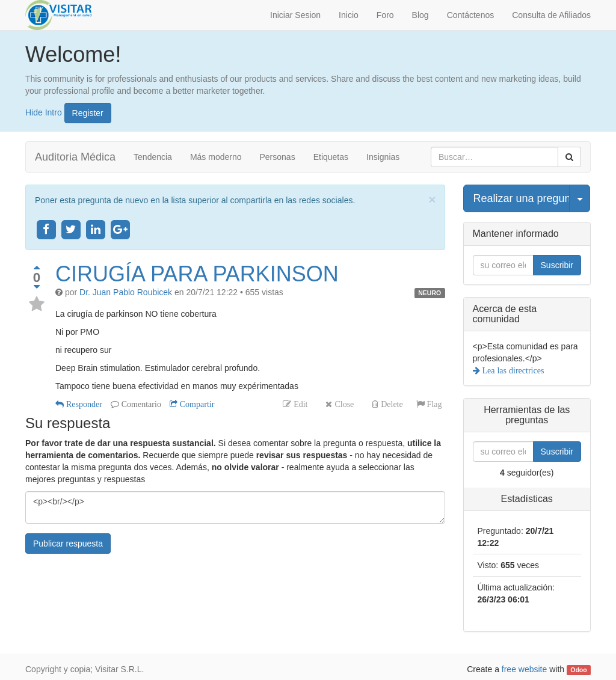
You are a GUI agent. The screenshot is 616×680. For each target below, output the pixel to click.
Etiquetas (331, 157)
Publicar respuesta (68, 544)
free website (524, 669)
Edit (299, 404)
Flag (433, 404)
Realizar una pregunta (522, 198)
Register (88, 113)
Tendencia (153, 157)
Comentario (140, 404)
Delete (391, 404)
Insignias (383, 157)
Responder (83, 404)
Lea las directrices (512, 370)
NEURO (430, 293)
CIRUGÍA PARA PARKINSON (197, 274)
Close (343, 404)
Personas (278, 157)
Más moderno (216, 157)
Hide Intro (44, 112)
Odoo (578, 670)
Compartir (196, 404)
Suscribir (557, 265)
